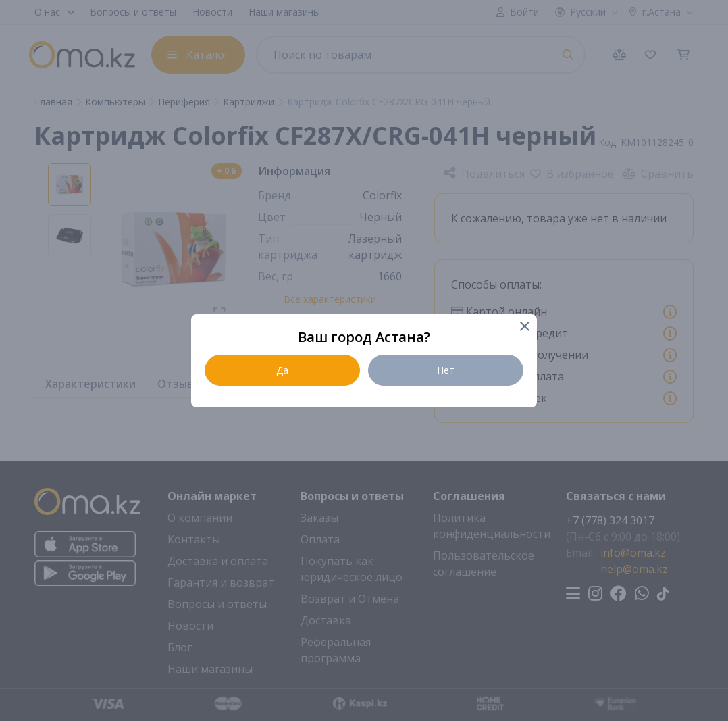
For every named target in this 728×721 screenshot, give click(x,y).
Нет (446, 370)
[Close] (524, 327)
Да (282, 370)
